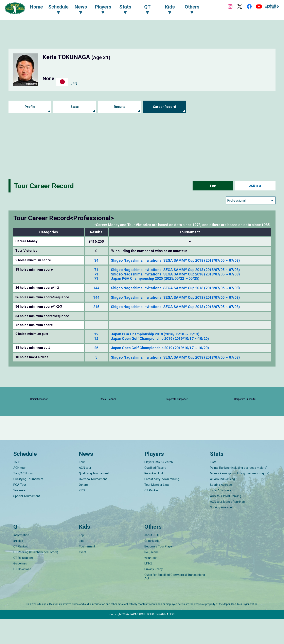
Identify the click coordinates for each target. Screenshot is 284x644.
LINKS (148, 589)
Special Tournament (27, 521)
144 (96, 288)
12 (96, 334)
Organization (153, 566)
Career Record (164, 107)
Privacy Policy (154, 594)
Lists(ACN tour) (220, 516)
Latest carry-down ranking (162, 504)
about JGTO (152, 560)
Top (81, 560)
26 (96, 348)
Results (120, 107)
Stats (75, 107)
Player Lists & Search (159, 487)
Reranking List (154, 499)
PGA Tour (20, 510)
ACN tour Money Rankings (227, 527)
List (81, 566)
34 (96, 260)
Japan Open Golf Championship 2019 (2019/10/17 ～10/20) (160, 338)
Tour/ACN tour (23, 499)
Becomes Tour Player (159, 572)
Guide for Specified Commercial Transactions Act (175, 602)
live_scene (152, 577)
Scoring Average (221, 510)
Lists (213, 487)
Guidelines (20, 589)
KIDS (82, 516)
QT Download (22, 594)
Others (83, 510)
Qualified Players (155, 493)
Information (21, 560)
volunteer (151, 583)
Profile (30, 107)
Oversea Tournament (93, 504)
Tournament (87, 572)
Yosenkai (19, 516)
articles (18, 566)
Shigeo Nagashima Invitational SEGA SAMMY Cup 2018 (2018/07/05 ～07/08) (175, 260)
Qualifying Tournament (28, 504)
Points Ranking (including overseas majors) (239, 493)
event (83, 577)
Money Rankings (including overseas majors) (240, 499)
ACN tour (255, 186)
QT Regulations (23, 583)
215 (96, 307)
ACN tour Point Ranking (226, 521)
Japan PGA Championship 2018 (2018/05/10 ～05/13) (155, 334)
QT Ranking (152, 516)
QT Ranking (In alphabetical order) (36, 577)
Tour (213, 186)
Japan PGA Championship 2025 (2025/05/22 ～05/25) (155, 278)
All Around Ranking (222, 504)
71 (96, 270)
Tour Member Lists (157, 510)
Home (40, 8)
